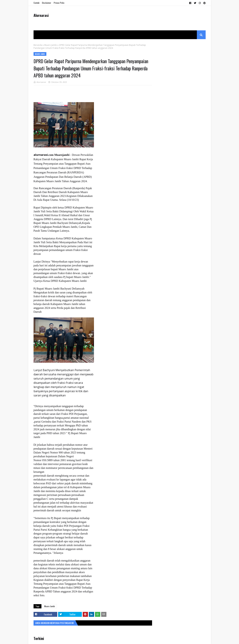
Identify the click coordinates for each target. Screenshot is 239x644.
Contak (36, 3)
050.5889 (47, 460)
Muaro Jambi (51, 45)
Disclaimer (47, 3)
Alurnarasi (41, 15)
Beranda (38, 45)
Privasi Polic (59, 3)
